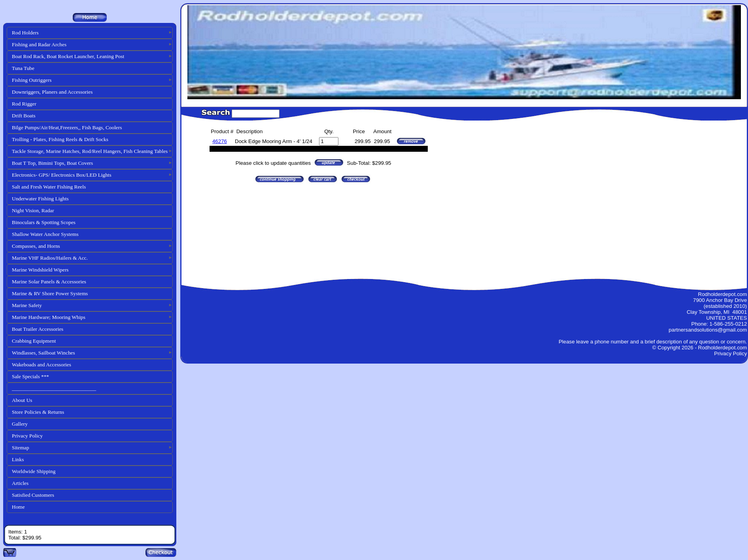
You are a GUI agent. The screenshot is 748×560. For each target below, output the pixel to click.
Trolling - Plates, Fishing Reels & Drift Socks (60, 139)
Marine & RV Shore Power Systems (50, 293)
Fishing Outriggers (32, 80)
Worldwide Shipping (34, 471)
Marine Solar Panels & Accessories (49, 282)
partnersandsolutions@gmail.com (708, 330)
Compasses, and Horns (36, 246)
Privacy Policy (27, 436)
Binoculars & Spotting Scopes (44, 222)
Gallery (20, 424)
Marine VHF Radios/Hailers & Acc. (50, 258)
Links (18, 459)
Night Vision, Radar (33, 210)
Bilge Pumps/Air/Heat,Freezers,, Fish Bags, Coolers (67, 127)
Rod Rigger (24, 104)
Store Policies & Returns (38, 412)
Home (18, 507)
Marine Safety (27, 305)
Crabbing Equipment (34, 341)
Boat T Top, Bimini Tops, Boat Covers (52, 163)
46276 (220, 141)
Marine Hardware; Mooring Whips (49, 317)
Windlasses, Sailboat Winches (43, 353)
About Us (22, 400)
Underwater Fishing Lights (40, 199)
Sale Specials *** (30, 376)
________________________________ (54, 388)
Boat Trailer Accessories (38, 329)
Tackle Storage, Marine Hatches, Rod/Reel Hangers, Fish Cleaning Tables (90, 151)
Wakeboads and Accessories (42, 365)
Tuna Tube (23, 68)
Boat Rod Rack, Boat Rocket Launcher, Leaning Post (68, 56)
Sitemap (21, 448)
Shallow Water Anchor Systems (45, 234)
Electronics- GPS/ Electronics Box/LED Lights (62, 175)
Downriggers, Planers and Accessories (52, 92)
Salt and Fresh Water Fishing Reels (49, 187)
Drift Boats (24, 116)
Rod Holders (25, 33)
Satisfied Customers (33, 495)
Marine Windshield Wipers (40, 270)
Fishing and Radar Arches (39, 44)
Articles (20, 483)
